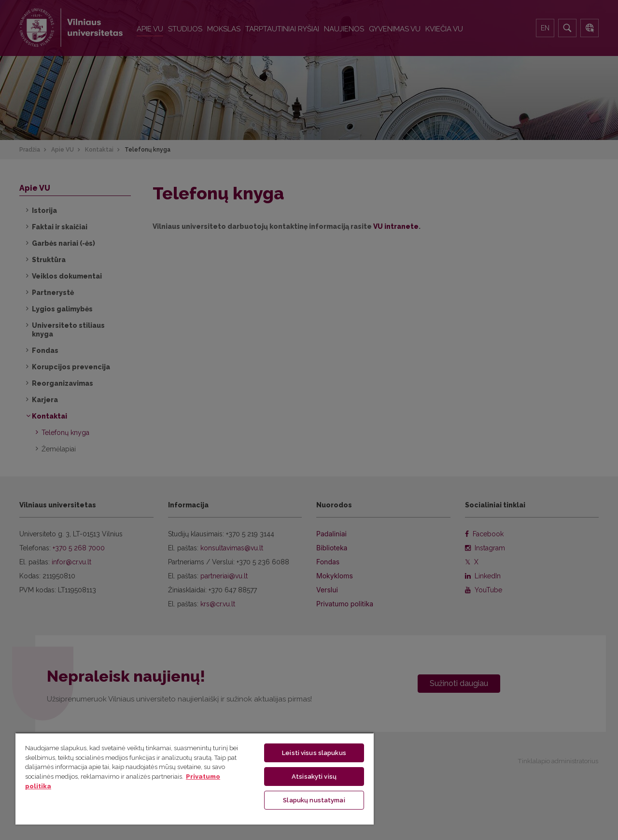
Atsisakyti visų (314, 776)
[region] (195, 778)
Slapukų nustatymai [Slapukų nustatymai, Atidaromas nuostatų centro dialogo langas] (314, 800)
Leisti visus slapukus (314, 752)
